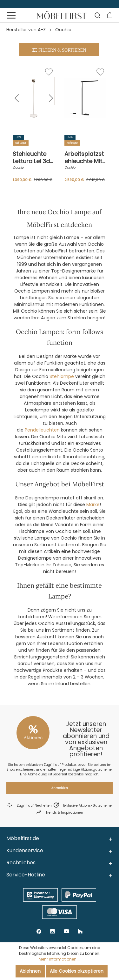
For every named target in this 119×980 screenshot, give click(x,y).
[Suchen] (97, 15)
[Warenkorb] (110, 15)
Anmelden (60, 788)
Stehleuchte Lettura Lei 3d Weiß (31, 157)
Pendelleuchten (42, 430)
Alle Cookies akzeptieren (77, 971)
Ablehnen (30, 971)
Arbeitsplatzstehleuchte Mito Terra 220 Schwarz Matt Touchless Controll (85, 157)
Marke (93, 505)
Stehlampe (62, 376)
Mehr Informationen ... (60, 959)
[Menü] (11, 15)
